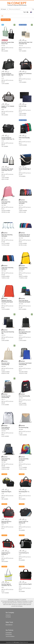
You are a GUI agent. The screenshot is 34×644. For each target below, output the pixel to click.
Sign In (26, 12)
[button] (31, 12)
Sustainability (9, 633)
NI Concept (16, 643)
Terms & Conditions (10, 637)
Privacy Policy (9, 635)
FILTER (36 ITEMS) (6, 20)
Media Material (9, 625)
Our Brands (8, 617)
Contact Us (8, 615)
